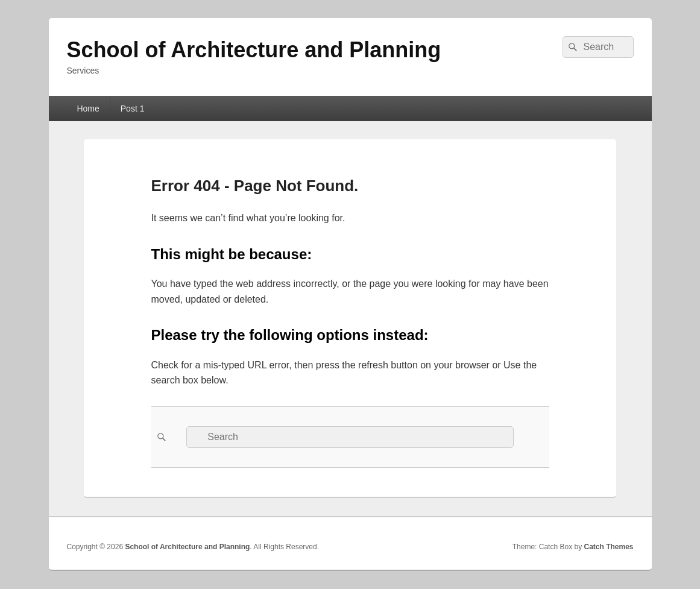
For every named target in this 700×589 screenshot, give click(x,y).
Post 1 (133, 109)
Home (88, 109)
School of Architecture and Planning (254, 50)
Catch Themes (608, 547)
